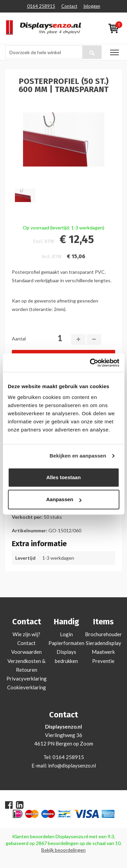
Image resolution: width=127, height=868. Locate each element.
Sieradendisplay (103, 643)
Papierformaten (66, 643)
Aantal (19, 339)
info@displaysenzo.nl (72, 765)
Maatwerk (103, 652)
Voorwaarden (26, 652)
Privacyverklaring (27, 678)
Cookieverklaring (27, 687)
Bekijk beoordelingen (63, 850)
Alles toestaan (64, 477)
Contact (69, 6)
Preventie (103, 661)
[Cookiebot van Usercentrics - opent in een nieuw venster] (90, 363)
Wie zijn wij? (26, 634)
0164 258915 (41, 6)
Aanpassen (64, 499)
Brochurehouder (103, 634)
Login (66, 634)
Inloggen (92, 6)
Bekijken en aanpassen (78, 456)
